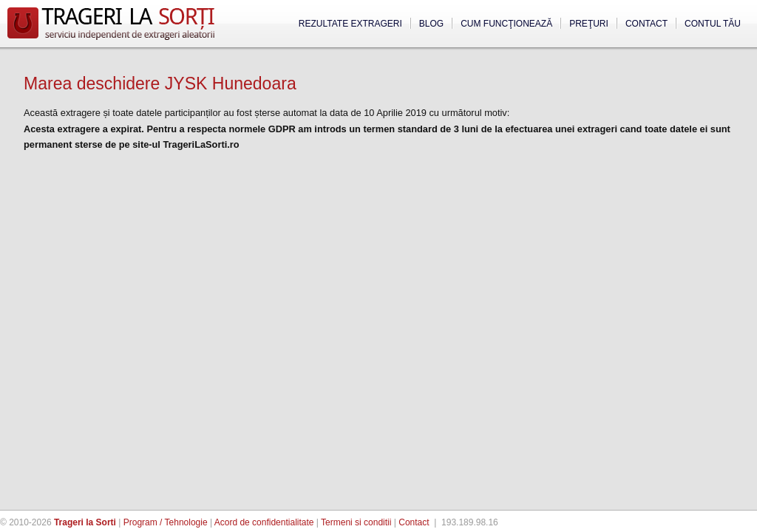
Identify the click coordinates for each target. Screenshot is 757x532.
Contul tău (713, 24)
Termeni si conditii (356, 522)
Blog (431, 24)
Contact (646, 24)
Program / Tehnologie (166, 522)
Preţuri (589, 24)
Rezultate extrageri (350, 24)
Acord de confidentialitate (264, 522)
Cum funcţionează (506, 24)
